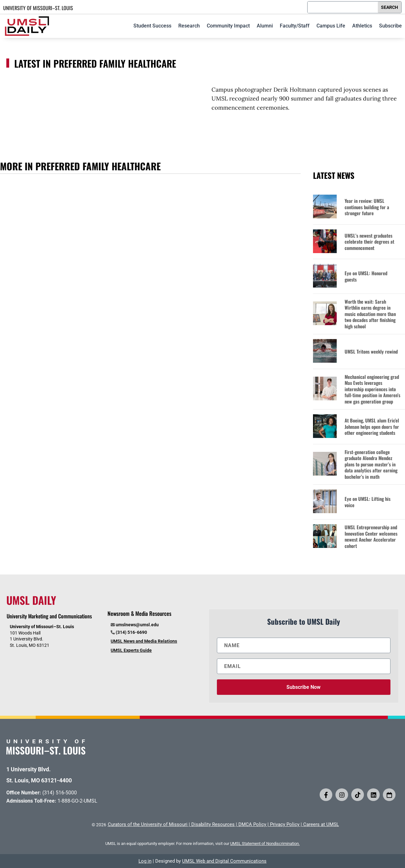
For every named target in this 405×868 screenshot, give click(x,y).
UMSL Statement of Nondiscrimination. (265, 844)
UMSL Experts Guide (131, 650)
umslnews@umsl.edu (137, 625)
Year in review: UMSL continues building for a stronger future (367, 207)
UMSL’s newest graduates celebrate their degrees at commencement (369, 242)
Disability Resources (213, 824)
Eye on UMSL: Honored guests (366, 276)
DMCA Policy (252, 824)
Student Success (152, 26)
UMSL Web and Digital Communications (224, 861)
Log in (145, 861)
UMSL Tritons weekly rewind (371, 352)
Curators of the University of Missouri (148, 824)
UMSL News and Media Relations (144, 641)
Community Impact (228, 26)
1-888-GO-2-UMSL (77, 801)
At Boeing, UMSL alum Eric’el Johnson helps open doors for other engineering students (372, 427)
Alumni (265, 26)
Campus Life (331, 26)
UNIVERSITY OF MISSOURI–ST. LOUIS (38, 8)
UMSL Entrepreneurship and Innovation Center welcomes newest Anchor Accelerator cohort (371, 537)
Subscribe (390, 26)
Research (189, 26)
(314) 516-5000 (60, 793)
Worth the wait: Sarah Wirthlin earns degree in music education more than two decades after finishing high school (370, 314)
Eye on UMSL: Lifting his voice (368, 502)
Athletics (362, 26)
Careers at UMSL (321, 824)
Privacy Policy (285, 824)
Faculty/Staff (295, 26)
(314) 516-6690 (131, 632)
